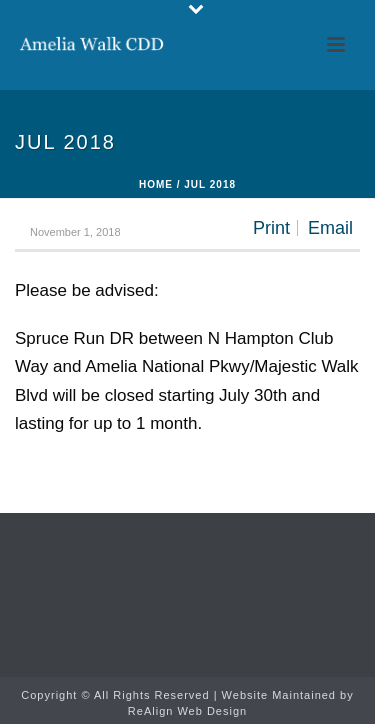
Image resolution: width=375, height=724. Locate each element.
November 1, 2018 (75, 232)
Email (330, 228)
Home (156, 184)
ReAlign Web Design (187, 711)
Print (271, 228)
